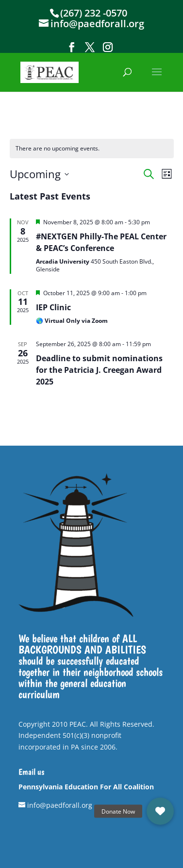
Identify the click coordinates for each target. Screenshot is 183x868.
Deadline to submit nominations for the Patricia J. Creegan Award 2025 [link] (99, 370)
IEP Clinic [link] (53, 307)
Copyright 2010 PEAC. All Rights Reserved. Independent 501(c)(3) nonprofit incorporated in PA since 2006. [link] (86, 736)
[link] (50, 72)
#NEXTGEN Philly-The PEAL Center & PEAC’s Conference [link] (101, 242)
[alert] (92, 149)
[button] (72, 47)
